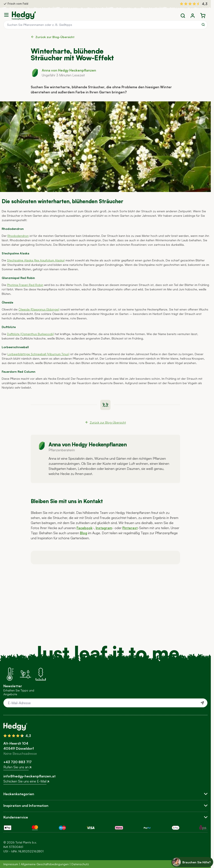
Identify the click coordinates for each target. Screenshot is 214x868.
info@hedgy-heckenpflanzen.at (29, 776)
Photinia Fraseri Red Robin (25, 285)
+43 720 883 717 (17, 762)
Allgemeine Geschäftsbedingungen (45, 864)
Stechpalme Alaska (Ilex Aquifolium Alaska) (36, 260)
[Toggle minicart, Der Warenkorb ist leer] (203, 16)
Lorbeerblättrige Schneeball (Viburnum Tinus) (38, 354)
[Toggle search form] (183, 16)
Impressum (11, 864)
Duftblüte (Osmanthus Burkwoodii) (30, 334)
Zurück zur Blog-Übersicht (53, 37)
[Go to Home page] (24, 16)
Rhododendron (18, 236)
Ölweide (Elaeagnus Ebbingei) (39, 309)
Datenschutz (80, 864)
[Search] (203, 25)
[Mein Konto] (193, 16)
